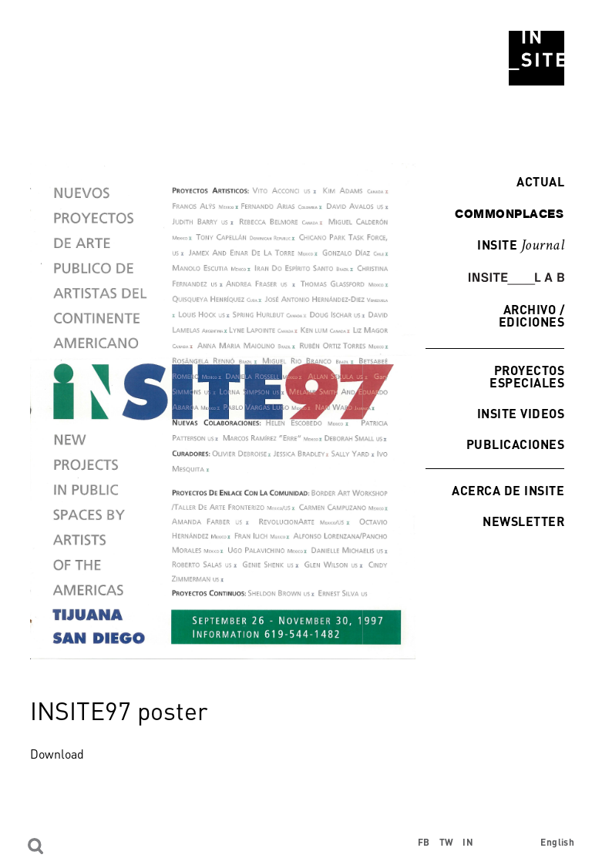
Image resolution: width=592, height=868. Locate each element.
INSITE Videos (521, 413)
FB (424, 842)
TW (447, 842)
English (557, 842)
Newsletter (523, 521)
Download (57, 754)
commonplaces (509, 213)
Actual (536, 181)
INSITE (521, 246)
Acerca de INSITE (508, 490)
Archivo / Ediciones (531, 315)
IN (468, 842)
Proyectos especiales (527, 376)
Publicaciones (515, 444)
